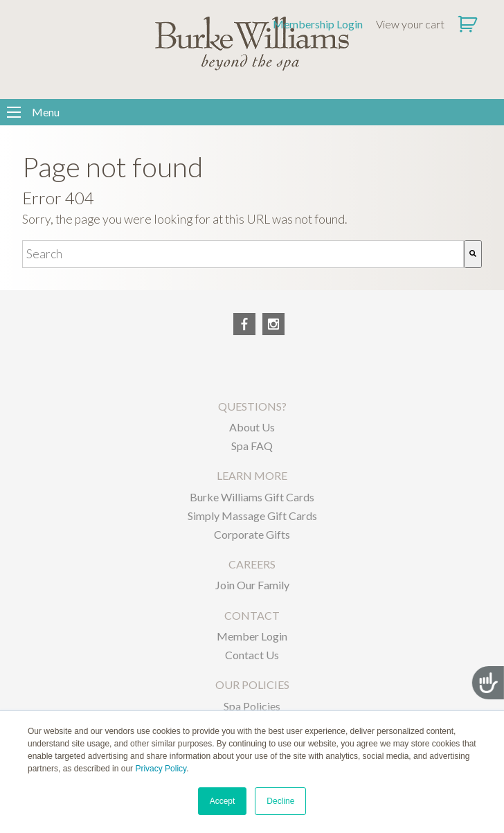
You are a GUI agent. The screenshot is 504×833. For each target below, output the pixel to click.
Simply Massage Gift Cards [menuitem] (252, 516)
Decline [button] (280, 801)
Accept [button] (223, 801)
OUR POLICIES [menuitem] (252, 684)
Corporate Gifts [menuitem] (252, 534)
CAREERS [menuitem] (252, 564)
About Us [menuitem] (252, 427)
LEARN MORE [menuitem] (252, 475)
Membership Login (318, 24)
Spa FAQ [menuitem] (252, 446)
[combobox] (243, 254)
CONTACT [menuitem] (252, 615)
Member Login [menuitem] (252, 636)
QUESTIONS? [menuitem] (252, 406)
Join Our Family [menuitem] (252, 585)
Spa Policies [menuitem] (252, 706)
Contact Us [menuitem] (252, 655)
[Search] (473, 254)
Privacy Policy (161, 769)
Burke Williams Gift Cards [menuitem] (252, 497)
